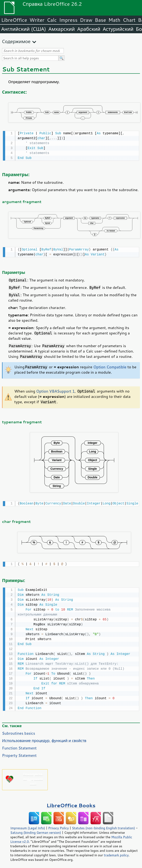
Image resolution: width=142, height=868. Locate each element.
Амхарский (62, 29)
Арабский (89, 29)
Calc (52, 20)
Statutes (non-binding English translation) (103, 826)
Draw (86, 20)
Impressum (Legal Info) (28, 826)
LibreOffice (14, 20)
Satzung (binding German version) (36, 830)
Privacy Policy (58, 826)
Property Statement (19, 753)
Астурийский (118, 29)
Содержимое (16, 41)
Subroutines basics (19, 731)
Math (114, 20)
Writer (37, 20)
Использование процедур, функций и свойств (44, 738)
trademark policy (116, 853)
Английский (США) (24, 29)
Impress (68, 20)
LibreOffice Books (71, 803)
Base (100, 20)
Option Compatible (110, 366)
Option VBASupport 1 (55, 390)
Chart (129, 20)
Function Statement (19, 746)
